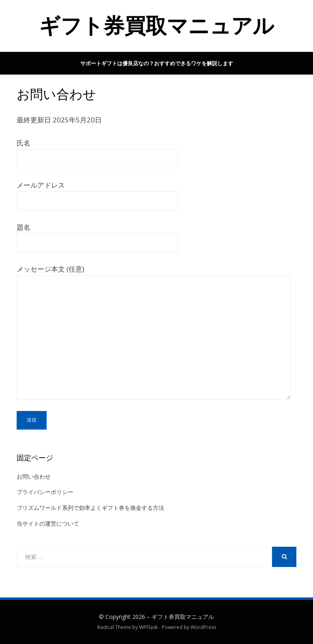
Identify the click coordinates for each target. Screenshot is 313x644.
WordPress (203, 627)
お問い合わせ (34, 476)
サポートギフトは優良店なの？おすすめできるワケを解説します (157, 63)
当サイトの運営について (48, 523)
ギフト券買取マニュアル (156, 26)
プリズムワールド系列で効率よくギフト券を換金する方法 (90, 508)
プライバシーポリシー (45, 492)
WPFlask (148, 627)
